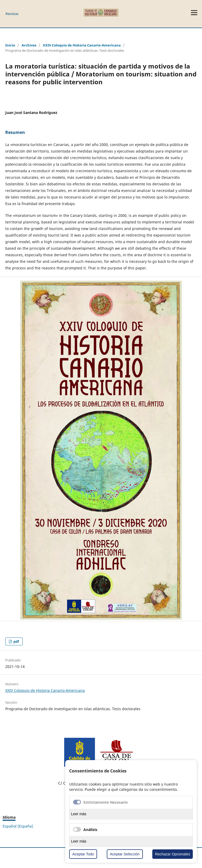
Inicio (10, 45)
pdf (16, 641)
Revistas (12, 14)
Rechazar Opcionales (173, 854)
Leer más (79, 814)
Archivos (29, 45)
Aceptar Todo (83, 854)
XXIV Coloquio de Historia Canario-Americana (82, 45)
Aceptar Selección (125, 854)
